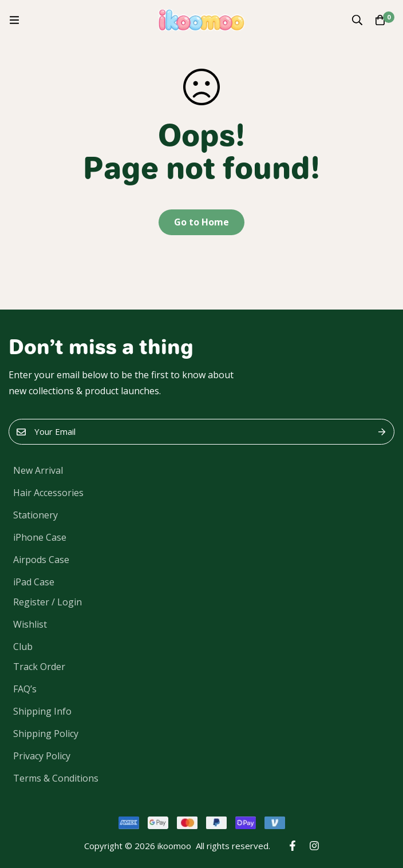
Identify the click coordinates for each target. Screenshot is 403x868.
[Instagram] (314, 846)
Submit (382, 432)
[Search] (357, 20)
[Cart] (380, 20)
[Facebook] (293, 846)
